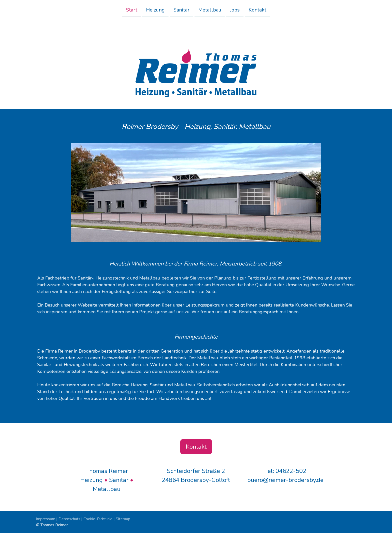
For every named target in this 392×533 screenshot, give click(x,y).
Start (132, 10)
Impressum (46, 519)
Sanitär (181, 10)
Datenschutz (69, 519)
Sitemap (123, 519)
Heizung (155, 10)
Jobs (235, 10)
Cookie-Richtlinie (98, 519)
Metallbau (210, 10)
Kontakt (257, 10)
